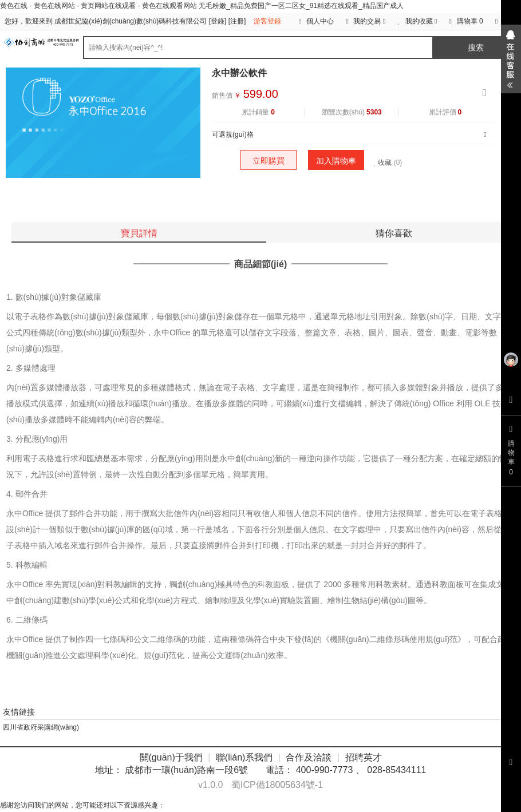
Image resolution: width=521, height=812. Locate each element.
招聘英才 (364, 757)
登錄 (218, 21)
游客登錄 (267, 21)
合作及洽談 (309, 757)
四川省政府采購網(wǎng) (41, 727)
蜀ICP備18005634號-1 (277, 785)
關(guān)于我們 (171, 757)
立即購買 (269, 161)
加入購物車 (336, 161)
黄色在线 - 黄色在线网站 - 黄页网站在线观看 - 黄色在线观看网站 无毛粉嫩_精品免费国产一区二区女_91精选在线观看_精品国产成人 (202, 6)
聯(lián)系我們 (244, 757)
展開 (511, 59)
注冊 (237, 21)
